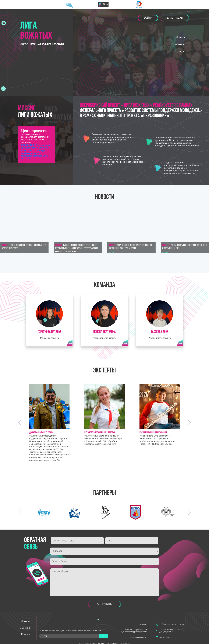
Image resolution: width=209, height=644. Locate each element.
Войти (148, 18)
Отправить (104, 603)
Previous (20, 422)
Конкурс (181, 51)
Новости (181, 37)
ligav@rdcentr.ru (166, 637)
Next (189, 422)
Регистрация (174, 18)
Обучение (180, 44)
